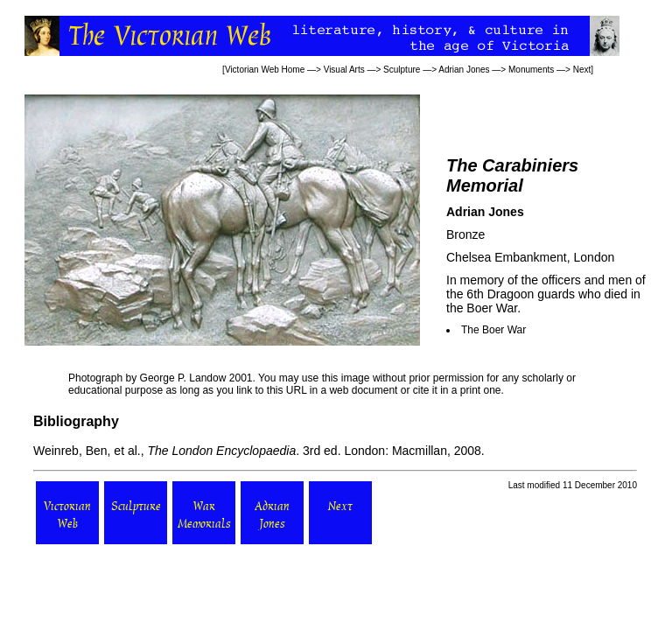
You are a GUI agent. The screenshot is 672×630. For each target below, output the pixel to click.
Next (582, 70)
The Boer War (493, 330)
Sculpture (402, 70)
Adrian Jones (464, 70)
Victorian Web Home (265, 70)
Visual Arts (344, 70)
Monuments (531, 70)
